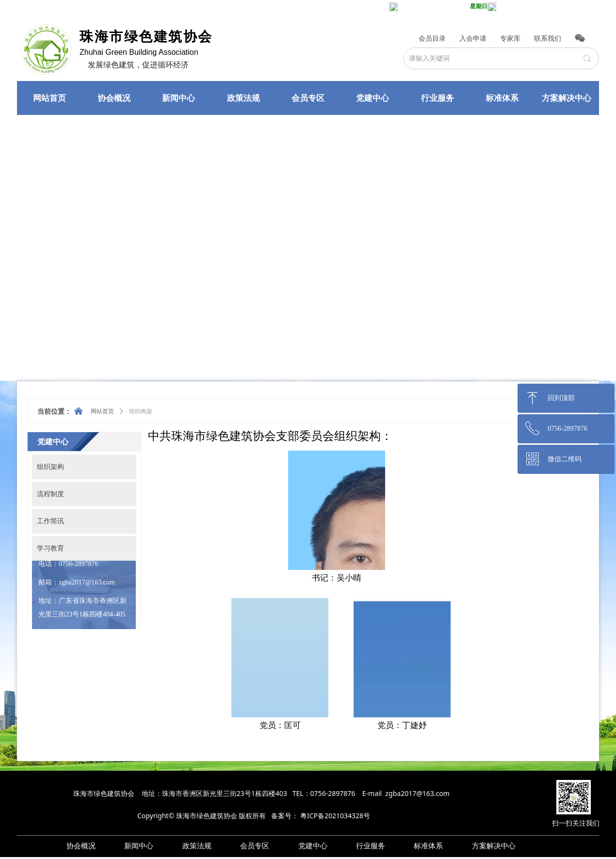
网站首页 (102, 411)
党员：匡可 (280, 725)
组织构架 (141, 411)
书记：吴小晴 (337, 578)
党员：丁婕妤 (402, 725)
